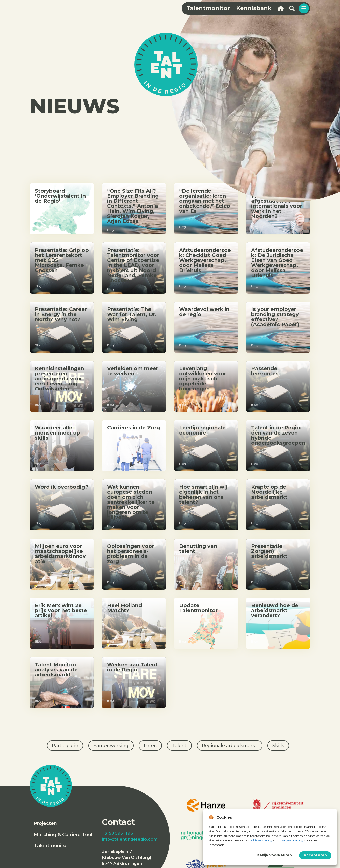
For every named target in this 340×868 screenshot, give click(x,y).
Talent (179, 746)
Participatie (65, 746)
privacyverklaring (290, 840)
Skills (278, 746)
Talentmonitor (51, 846)
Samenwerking (111, 746)
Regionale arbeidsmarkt (229, 746)
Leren (150, 746)
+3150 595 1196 (118, 833)
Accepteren (315, 855)
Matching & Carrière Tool (63, 835)
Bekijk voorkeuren (274, 855)
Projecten (45, 823)
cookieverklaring (260, 840)
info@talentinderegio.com (130, 839)
